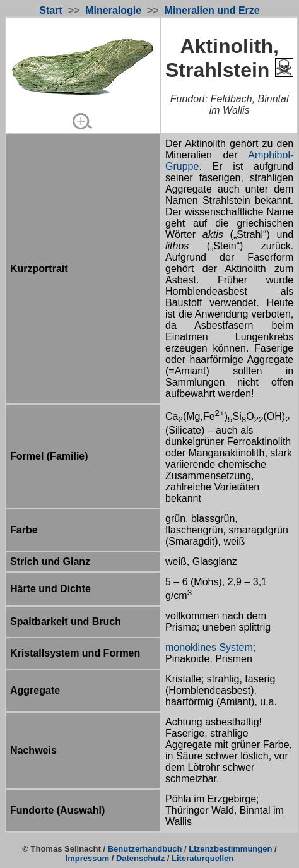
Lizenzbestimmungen (230, 849)
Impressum (87, 858)
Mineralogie (113, 10)
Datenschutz (140, 858)
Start (50, 10)
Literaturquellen (202, 858)
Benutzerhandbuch (145, 849)
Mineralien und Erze (212, 10)
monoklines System (209, 647)
